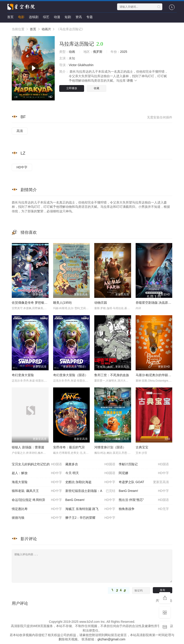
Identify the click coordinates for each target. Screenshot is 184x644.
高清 (20, 131)
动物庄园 (101, 303)
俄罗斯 (98, 52)
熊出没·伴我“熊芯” (144, 500)
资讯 (79, 17)
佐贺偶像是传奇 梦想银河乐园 (33, 303)
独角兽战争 (144, 509)
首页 (10, 17)
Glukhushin (85, 65)
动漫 (57, 17)
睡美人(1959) (62, 303)
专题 (90, 17)
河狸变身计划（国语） (110, 447)
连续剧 (34, 17)
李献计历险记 (144, 464)
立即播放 (72, 88)
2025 (124, 52)
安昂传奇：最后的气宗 (69, 447)
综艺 (46, 17)
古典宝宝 (142, 447)
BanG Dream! (144, 491)
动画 (72, 52)
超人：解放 (37, 473)
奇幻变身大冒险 (23, 375)
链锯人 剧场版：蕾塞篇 (28, 447)
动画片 (46, 29)
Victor (73, 65)
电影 (21, 17)
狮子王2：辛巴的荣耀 (90, 518)
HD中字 (22, 167)
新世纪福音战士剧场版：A (90, 491)
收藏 (97, 88)
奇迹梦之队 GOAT (144, 482)
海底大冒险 (37, 482)
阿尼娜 (144, 473)
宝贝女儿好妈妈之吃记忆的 (37, 464)
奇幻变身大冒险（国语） (71, 375)
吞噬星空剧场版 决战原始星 (155, 303)
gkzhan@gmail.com (111, 639)
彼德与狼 (37, 518)
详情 (132, 81)
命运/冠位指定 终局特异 (37, 500)
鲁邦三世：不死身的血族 (112, 375)
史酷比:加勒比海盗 (90, 482)
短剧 (68, 17)
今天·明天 (90, 473)
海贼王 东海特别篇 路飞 (90, 509)
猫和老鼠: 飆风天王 (37, 491)
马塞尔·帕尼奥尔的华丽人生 (155, 375)
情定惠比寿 (37, 509)
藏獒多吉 (90, 464)
